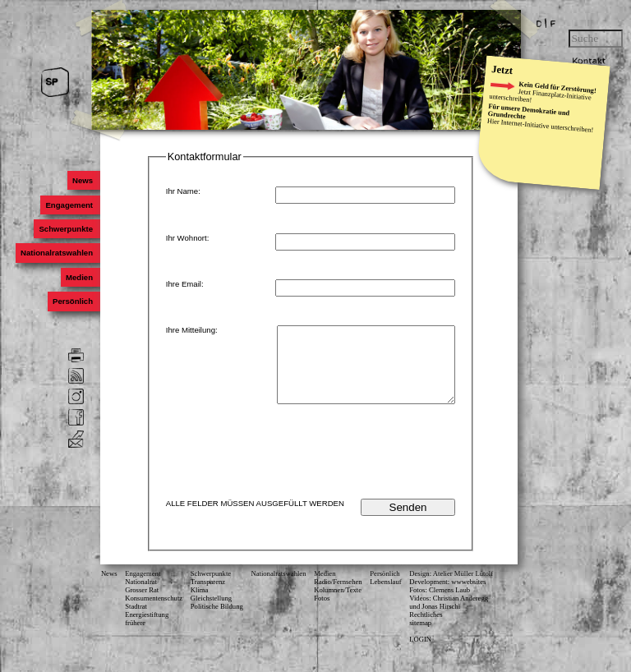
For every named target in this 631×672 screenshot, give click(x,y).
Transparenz (208, 596)
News (83, 180)
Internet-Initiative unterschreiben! (547, 126)
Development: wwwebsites (447, 596)
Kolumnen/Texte (338, 605)
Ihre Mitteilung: (192, 330)
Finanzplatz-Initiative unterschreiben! (540, 97)
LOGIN (420, 654)
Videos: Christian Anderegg (449, 613)
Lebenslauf (385, 596)
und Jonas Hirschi (435, 621)
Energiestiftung (147, 629)
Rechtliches (426, 629)
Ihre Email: (185, 284)
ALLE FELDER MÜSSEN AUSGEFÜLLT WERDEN (255, 518)
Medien (79, 277)
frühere (135, 637)
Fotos (322, 613)
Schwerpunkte (66, 229)
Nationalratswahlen (57, 253)
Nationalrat (141, 596)
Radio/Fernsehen (338, 596)
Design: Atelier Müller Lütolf (451, 588)
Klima (200, 605)
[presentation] (332, 468)
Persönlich (73, 301)
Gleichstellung (211, 613)
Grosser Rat (142, 605)
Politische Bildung (217, 621)
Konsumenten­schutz (154, 613)
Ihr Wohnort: (188, 238)
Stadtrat (136, 621)
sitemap (420, 637)
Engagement (69, 205)
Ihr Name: (183, 191)
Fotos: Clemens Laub (440, 605)
